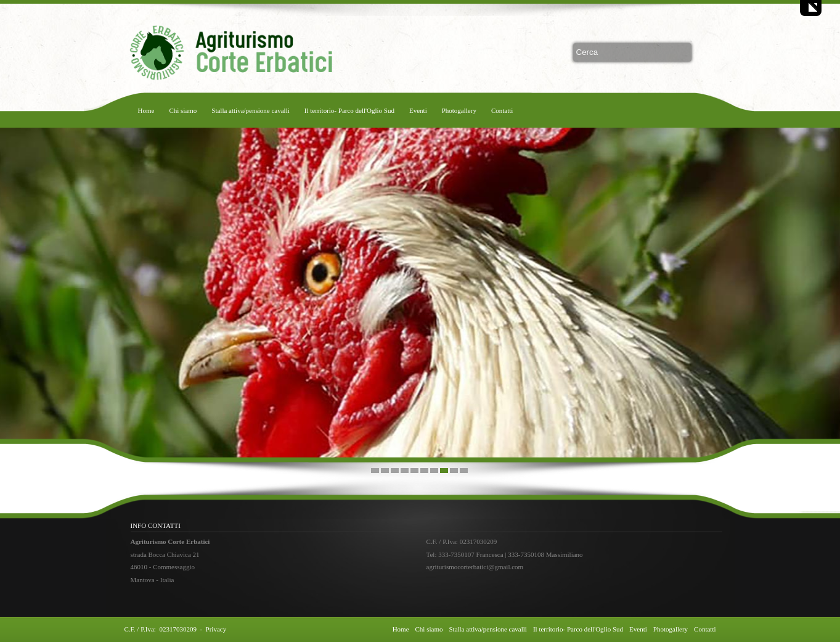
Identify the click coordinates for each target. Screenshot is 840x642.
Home (146, 110)
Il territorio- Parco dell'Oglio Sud (349, 110)
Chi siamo (183, 110)
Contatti (502, 110)
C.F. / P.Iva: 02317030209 (161, 629)
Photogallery (459, 110)
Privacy (216, 629)
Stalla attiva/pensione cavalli (250, 110)
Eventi (418, 110)
